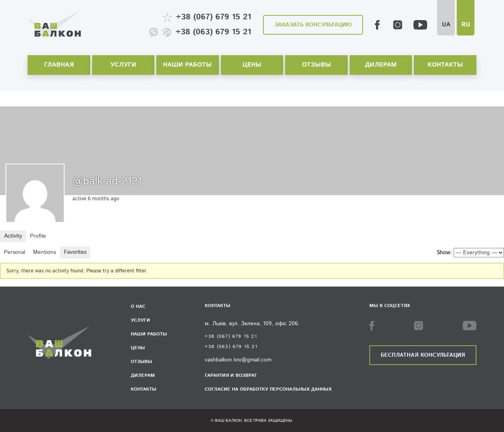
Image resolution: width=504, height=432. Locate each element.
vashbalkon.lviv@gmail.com (238, 360)
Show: (444, 253)
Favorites (75, 252)
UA (446, 25)
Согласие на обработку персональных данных (268, 389)
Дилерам (381, 65)
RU (466, 25)
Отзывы (317, 65)
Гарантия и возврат (231, 375)
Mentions (44, 252)
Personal (15, 252)
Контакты (445, 65)
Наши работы (187, 65)
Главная (59, 65)
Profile (38, 236)
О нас (138, 306)
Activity (13, 236)
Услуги (123, 65)
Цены (252, 65)
